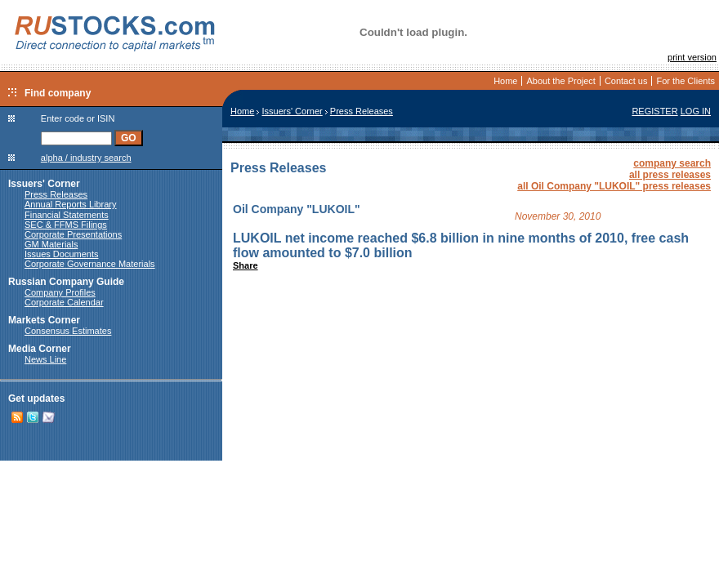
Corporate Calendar (64, 302)
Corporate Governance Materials (90, 264)
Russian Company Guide (66, 282)
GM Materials (51, 244)
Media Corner (40, 349)
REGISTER (654, 111)
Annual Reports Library (71, 204)
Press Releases (56, 194)
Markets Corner (44, 320)
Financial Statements (67, 215)
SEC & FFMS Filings (66, 225)
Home (505, 81)
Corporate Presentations (73, 234)
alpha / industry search (86, 158)
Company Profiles (60, 292)
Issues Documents (61, 254)
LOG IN (696, 111)
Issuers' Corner (44, 184)
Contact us (626, 81)
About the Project (560, 81)
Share (246, 265)
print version (692, 57)
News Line (45, 359)
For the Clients (686, 81)
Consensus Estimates (68, 331)
